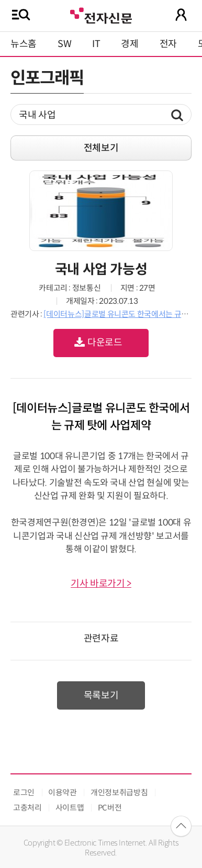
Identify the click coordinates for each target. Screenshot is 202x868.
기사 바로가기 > (101, 584)
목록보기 (101, 695)
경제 (130, 44)
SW (64, 44)
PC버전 (110, 808)
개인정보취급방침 (119, 792)
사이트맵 (70, 808)
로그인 (24, 792)
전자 (168, 44)
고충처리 (27, 808)
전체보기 (101, 148)
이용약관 (63, 792)
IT (96, 44)
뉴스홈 (24, 44)
